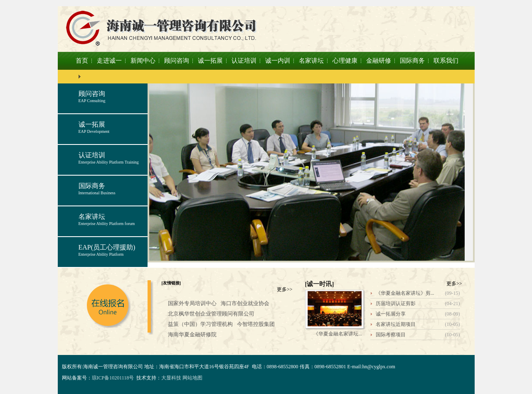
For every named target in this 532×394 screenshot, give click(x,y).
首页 (82, 61)
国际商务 (412, 61)
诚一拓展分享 (391, 314)
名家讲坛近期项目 (396, 324)
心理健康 (345, 61)
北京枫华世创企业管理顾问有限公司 (211, 314)
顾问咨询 (177, 61)
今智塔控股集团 (256, 324)
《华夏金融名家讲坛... (338, 334)
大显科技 (171, 378)
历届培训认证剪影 (396, 303)
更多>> (285, 289)
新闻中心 (143, 61)
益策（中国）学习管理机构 (200, 324)
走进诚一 (109, 61)
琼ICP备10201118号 (113, 378)
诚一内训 (278, 61)
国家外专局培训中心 (192, 303)
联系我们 (446, 61)
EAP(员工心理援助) (107, 247)
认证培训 (244, 61)
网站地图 (192, 378)
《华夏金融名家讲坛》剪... (405, 293)
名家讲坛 (311, 61)
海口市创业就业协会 (245, 303)
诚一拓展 (210, 61)
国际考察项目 (391, 335)
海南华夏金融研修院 (192, 334)
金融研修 (379, 61)
